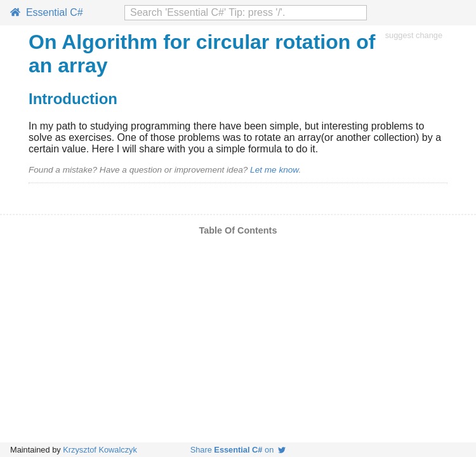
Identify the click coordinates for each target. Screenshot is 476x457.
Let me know (274, 170)
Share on (238, 450)
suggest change (414, 35)
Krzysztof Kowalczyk (100, 450)
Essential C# (47, 12)
